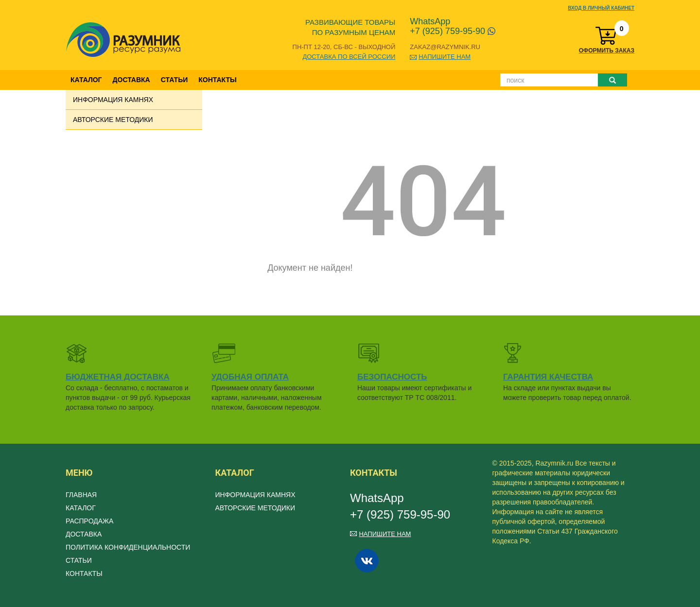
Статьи (175, 80)
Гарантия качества (548, 377)
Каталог (86, 80)
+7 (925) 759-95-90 (453, 31)
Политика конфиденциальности (128, 547)
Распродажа (89, 521)
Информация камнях (113, 100)
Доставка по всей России (349, 57)
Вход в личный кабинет (601, 8)
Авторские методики (113, 120)
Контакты (217, 80)
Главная (81, 495)
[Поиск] (549, 80)
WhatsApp (430, 21)
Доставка (131, 80)
